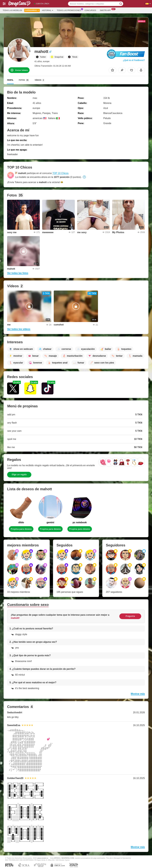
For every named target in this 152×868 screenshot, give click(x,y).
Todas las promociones (70, 10)
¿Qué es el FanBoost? (134, 60)
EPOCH (57, 858)
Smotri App (106, 10)
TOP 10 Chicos (60, 173)
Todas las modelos (12, 10)
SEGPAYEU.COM (68, 858)
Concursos (90, 10)
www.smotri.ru (43, 858)
